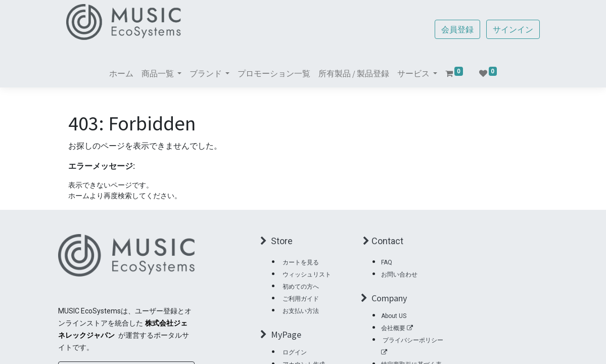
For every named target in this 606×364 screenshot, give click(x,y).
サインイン (511, 29)
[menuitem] (121, 73)
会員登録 (456, 29)
